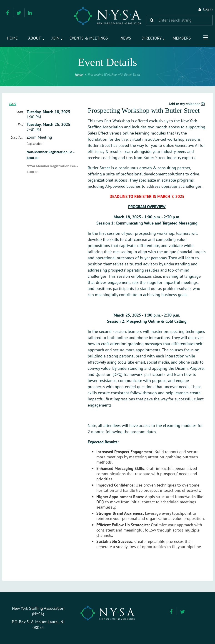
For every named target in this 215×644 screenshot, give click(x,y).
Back (13, 104)
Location (17, 137)
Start (20, 112)
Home (79, 75)
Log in (208, 9)
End (20, 125)
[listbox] (187, 104)
